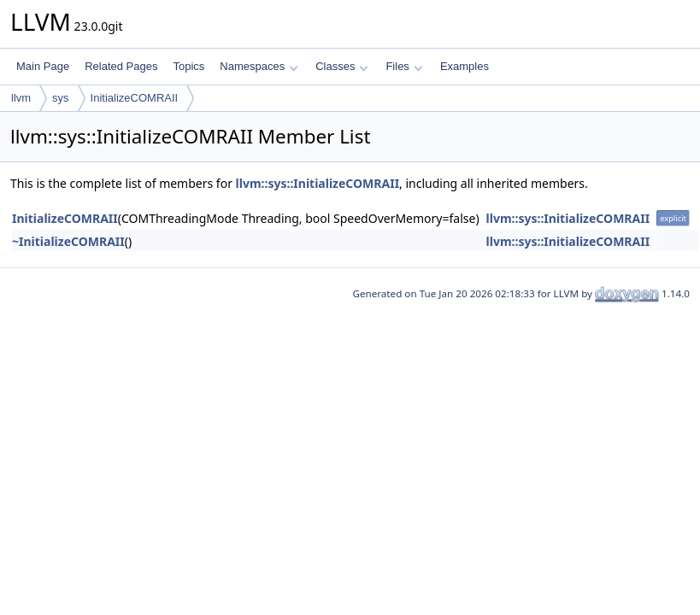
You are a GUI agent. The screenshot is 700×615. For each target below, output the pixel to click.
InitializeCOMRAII (135, 98)
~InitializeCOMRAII (68, 241)
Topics (188, 66)
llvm (21, 98)
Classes (342, 66)
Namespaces (259, 66)
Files (404, 66)
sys (61, 98)
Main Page (43, 66)
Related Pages (121, 66)
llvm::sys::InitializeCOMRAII (318, 183)
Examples (465, 66)
